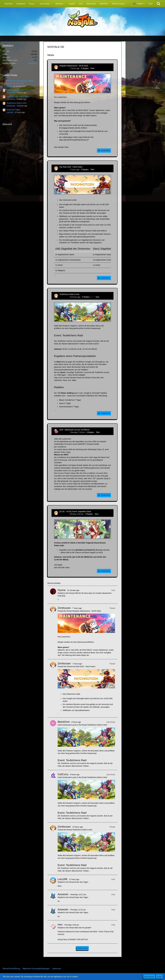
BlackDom (64, 722)
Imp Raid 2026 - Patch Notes (18, 97)
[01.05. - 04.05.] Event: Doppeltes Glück (75, 511)
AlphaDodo (64, 432)
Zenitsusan (11, 93)
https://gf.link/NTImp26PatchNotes (73, 140)
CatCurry (63, 774)
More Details (149, 977)
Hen (60, 925)
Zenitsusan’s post (69, 725)
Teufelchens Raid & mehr (17, 103)
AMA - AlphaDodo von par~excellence (74, 430)
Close (159, 977)
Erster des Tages (13, 110)
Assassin (63, 894)
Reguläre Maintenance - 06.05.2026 (21, 90)
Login (150, 4)
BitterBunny (32, 63)
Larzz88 (10, 112)
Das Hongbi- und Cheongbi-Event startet (75, 131)
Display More (82, 948)
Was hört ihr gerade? (83, 928)
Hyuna (9, 86)
